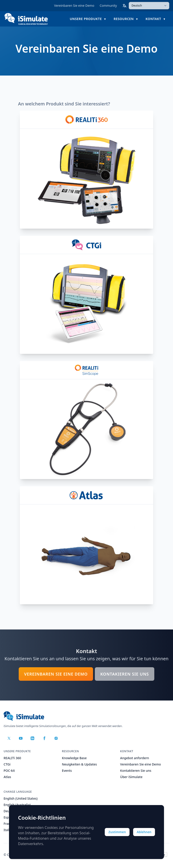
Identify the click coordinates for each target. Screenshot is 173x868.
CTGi (7, 764)
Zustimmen (117, 832)
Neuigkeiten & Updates (79, 764)
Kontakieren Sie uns (125, 674)
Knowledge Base (74, 758)
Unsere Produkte (86, 19)
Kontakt (153, 19)
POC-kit (9, 771)
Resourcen (124, 19)
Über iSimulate (131, 777)
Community (108, 6)
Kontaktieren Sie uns (136, 771)
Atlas (7, 777)
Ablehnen (144, 832)
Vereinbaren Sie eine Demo (74, 6)
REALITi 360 (12, 758)
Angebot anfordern (134, 758)
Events (67, 771)
